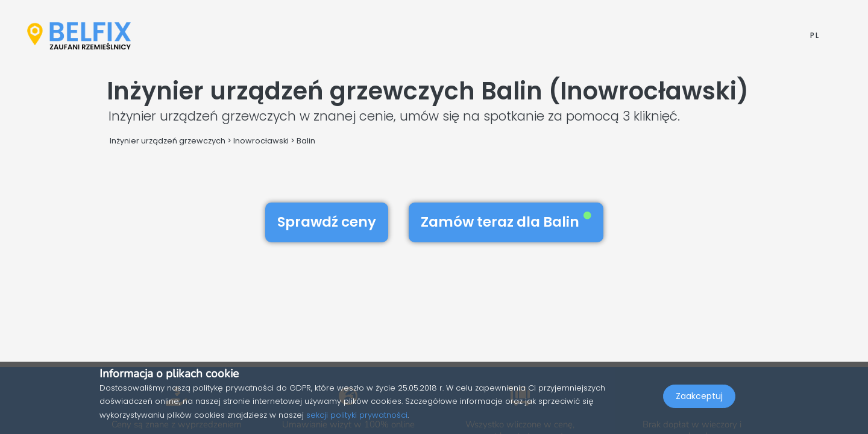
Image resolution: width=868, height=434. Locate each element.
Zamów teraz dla (506, 222)
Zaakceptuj (699, 407)
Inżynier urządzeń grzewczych (168, 141)
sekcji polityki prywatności (357, 415)
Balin (306, 141)
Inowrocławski (261, 141)
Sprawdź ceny (327, 222)
